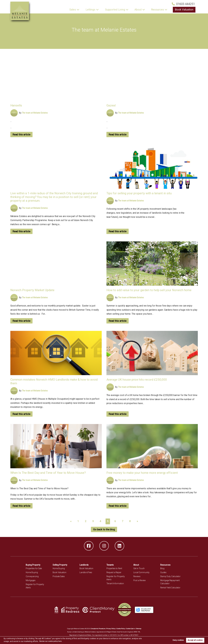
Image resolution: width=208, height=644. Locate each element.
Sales (75, 10)
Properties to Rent (115, 568)
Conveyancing (32, 576)
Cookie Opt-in (131, 629)
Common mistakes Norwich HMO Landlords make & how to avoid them (55, 381)
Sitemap (139, 629)
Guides (164, 572)
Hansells (16, 105)
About (139, 10)
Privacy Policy (111, 629)
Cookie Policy (121, 629)
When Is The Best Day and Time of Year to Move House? (49, 473)
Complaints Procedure (98, 629)
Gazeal (111, 105)
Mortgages (31, 580)
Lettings (93, 10)
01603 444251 (183, 4)
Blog (162, 568)
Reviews (137, 576)
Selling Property (60, 565)
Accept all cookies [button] (195, 640)
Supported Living (117, 10)
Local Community (142, 572)
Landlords (84, 565)
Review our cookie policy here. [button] (52, 641)
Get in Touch (139, 568)
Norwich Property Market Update (33, 290)
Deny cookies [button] (178, 640)
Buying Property (33, 565)
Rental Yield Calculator (171, 588)
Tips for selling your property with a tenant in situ (140, 193)
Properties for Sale (34, 568)
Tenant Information (115, 584)
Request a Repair (114, 572)
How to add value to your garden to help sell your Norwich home (150, 290)
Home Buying (32, 572)
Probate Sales (59, 576)
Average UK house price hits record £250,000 (137, 380)
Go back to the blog (104, 529)
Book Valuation (185, 10)
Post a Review (140, 580)
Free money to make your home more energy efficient (143, 473)
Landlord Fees (86, 572)
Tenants (110, 565)
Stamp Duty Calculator (171, 576)
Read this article (22, 134)
